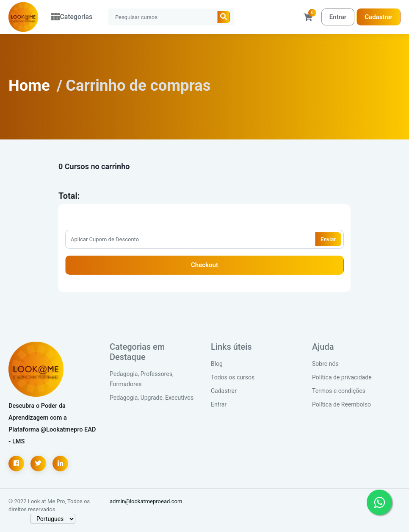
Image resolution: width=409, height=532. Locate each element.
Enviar (328, 239)
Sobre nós (325, 364)
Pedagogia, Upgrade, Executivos (152, 398)
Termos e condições (339, 391)
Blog (217, 364)
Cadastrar (379, 17)
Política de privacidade (342, 377)
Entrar (338, 17)
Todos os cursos (233, 377)
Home (29, 85)
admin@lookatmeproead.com (146, 501)
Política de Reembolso (341, 404)
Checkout (204, 265)
